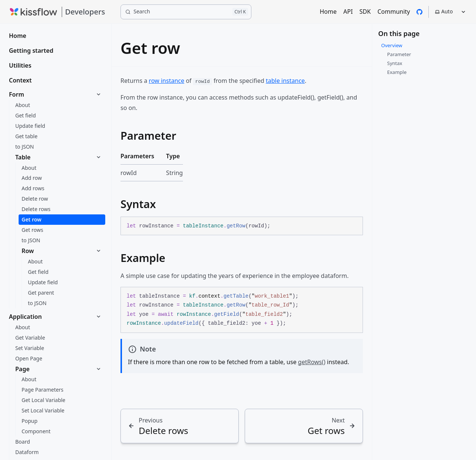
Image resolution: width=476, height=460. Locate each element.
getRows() (312, 362)
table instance (285, 81)
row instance (166, 81)
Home (328, 12)
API (348, 12)
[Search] (186, 12)
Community (394, 12)
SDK (365, 12)
